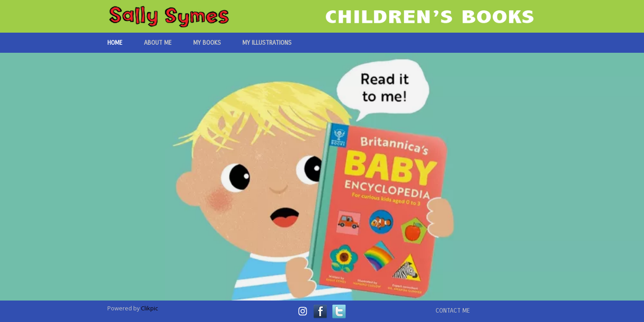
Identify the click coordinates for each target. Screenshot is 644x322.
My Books (207, 43)
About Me (158, 43)
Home (115, 43)
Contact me (453, 311)
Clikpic (149, 308)
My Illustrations (267, 43)
